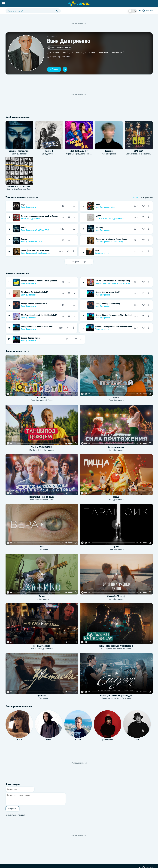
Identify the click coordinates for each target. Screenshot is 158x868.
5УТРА (24, 219)
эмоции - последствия (19, 151)
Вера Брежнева (20, 189)
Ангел (24, 228)
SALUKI (41, 242)
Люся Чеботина (144, 154)
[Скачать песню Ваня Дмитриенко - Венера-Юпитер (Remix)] (81, 339)
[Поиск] (57, 11)
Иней (98, 205)
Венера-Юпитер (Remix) (31, 338)
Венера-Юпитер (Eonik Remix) (108, 304)
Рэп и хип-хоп (75, 52)
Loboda (134, 154)
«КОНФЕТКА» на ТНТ (79, 151)
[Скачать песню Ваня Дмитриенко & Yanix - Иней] (149, 206)
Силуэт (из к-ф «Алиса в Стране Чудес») (112, 239)
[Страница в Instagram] (144, 11)
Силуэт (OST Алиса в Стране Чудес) (36, 250)
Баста (82, 154)
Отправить (12, 809)
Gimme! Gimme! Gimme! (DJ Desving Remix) (113, 281)
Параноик (109, 151)
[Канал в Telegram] (148, 11)
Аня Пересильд (117, 242)
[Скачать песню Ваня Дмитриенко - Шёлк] (149, 252)
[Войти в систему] (157, 1)
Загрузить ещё (79, 262)
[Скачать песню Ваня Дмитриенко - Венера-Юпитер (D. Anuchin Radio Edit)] (73, 328)
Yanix (114, 207)
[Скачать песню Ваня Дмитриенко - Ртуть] (74, 206)
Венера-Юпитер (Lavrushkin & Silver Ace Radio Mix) (116, 315)
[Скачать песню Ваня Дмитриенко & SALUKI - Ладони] (74, 240)
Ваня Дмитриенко (19, 154)
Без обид (99, 228)
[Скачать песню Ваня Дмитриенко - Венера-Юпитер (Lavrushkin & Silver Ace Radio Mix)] (149, 316)
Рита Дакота (32, 189)
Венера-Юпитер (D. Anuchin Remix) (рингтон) (39, 281)
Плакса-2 (49, 151)
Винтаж (10, 189)
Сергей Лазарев (73, 154)
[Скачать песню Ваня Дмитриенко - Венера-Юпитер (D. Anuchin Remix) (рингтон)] (74, 282)
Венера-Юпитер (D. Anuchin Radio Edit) (37, 327)
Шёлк (97, 250)
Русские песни (54, 52)
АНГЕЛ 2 (99, 216)
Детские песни (90, 52)
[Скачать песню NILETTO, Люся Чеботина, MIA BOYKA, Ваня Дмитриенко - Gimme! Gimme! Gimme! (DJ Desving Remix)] (149, 282)
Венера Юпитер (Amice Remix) (108, 292)
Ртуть (23, 205)
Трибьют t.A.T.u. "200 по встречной (23, 187)
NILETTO (99, 283)
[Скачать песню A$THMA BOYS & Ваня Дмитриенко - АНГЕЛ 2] (149, 217)
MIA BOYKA (121, 283)
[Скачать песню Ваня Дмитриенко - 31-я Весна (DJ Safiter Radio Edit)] (74, 294)
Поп (65, 52)
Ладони (24, 239)
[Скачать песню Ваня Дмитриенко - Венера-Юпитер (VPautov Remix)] (74, 305)
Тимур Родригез (92, 154)
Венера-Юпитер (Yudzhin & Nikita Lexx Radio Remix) (116, 327)
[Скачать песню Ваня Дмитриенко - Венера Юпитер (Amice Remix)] (149, 294)
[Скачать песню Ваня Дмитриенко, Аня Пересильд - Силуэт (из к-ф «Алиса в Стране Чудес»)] (149, 240)
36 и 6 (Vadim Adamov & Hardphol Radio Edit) (39, 315)
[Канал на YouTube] (152, 11)
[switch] (132, 11)
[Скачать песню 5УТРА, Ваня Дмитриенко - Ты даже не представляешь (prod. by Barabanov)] (74, 217)
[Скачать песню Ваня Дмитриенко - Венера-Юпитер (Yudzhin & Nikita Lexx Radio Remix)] (149, 328)
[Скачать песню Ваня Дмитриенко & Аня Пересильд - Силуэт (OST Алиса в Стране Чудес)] (73, 252)
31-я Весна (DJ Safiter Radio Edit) (35, 292)
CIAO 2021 (139, 151)
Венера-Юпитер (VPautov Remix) (34, 304)
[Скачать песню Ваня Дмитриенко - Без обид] (149, 229)
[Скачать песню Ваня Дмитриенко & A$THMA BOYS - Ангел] (74, 229)
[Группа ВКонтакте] (140, 11)
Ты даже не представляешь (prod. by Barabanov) (41, 216)
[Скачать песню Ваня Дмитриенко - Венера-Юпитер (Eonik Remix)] (149, 305)
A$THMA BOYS (101, 219)
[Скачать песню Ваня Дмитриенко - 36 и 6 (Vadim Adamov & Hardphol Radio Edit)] (74, 316)
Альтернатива (117, 52)
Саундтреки (103, 52)
